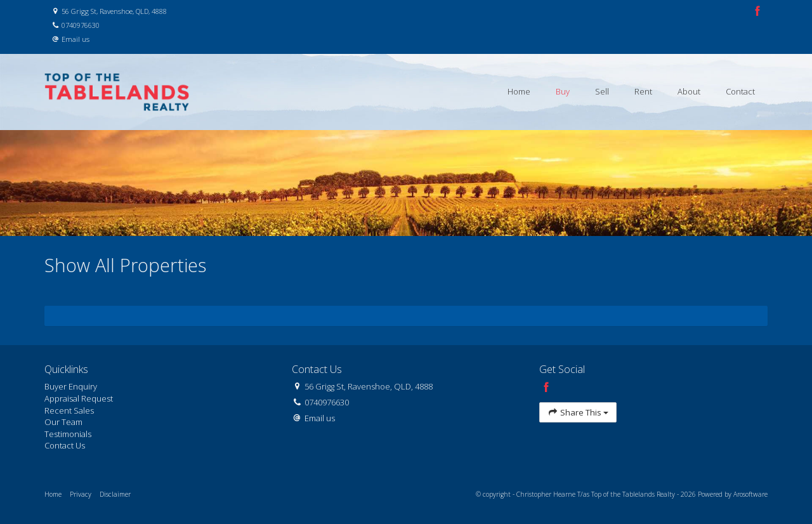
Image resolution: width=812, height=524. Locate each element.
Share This (578, 413)
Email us (75, 39)
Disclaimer (115, 494)
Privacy (81, 494)
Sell (602, 91)
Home (519, 91)
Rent (643, 91)
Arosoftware (750, 494)
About (689, 91)
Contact (740, 91)
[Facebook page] (757, 12)
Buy (563, 91)
